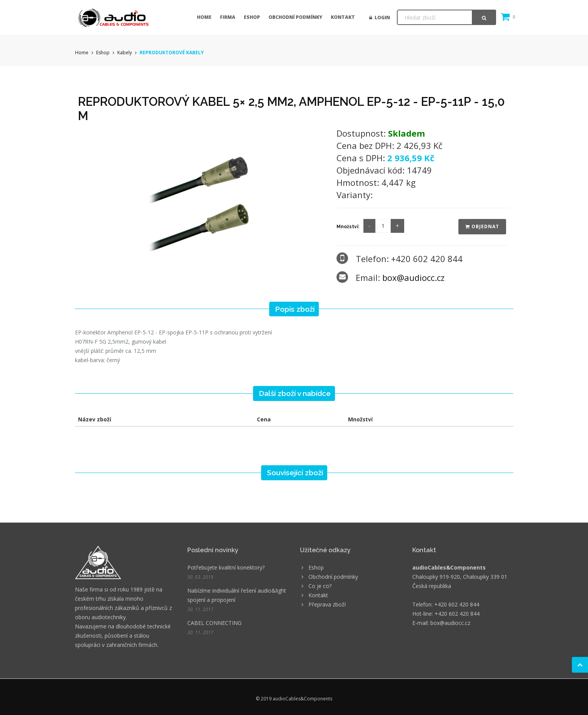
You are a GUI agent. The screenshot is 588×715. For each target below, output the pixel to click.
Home (204, 17)
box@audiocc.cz (413, 277)
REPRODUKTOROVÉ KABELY (172, 53)
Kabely (125, 53)
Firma (228, 17)
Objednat (482, 226)
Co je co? (320, 586)
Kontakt (343, 17)
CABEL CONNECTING (214, 623)
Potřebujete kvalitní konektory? (226, 567)
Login (380, 18)
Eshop (252, 17)
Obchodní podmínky (295, 17)
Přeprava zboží (327, 604)
